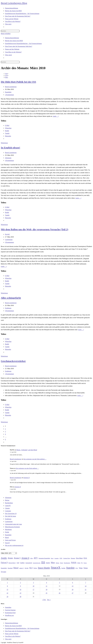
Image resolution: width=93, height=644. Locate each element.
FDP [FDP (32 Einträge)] (18, 563)
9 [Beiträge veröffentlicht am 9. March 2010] (20, 586)
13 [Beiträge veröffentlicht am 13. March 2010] (73, 586)
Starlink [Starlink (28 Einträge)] (63, 568)
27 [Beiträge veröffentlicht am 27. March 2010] (73, 593)
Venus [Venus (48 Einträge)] (86, 568)
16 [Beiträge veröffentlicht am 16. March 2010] (20, 590)
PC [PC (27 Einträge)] (82, 563)
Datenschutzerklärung (12, 38)
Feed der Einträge (10, 610)
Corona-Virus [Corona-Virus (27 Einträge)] (67, 558)
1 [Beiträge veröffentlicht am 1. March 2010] (7, 583)
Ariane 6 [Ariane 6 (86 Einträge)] (25, 558)
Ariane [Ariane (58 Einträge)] (10, 558)
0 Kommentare (10, 242)
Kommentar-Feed (10, 613)
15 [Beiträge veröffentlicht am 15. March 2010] (7, 590)
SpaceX (7, 543)
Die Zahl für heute (11, 516)
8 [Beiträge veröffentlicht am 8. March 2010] (7, 586)
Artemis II (26, 478)
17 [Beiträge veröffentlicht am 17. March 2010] (33, 590)
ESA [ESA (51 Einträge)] (85, 558)
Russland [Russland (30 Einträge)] (10, 568)
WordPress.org (9, 615)
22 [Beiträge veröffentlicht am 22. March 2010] (7, 593)
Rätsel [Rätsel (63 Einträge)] (16, 568)
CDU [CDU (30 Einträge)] (61, 558)
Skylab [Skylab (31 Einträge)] (26, 568)
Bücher (7, 500)
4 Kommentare (10, 161)
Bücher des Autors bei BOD (14, 41)
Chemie (7, 508)
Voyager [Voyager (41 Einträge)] (3, 572)
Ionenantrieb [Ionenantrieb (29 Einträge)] (29, 563)
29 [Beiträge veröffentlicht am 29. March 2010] (7, 597)
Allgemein (8, 158)
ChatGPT (8, 506)
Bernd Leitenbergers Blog (14, 3)
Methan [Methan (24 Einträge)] (57, 563)
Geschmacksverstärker (13, 361)
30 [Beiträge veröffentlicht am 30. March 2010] (20, 597)
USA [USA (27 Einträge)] (77, 568)
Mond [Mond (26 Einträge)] (61, 563)
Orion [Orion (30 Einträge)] (79, 563)
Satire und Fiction (10, 540)
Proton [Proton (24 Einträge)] (85, 563)
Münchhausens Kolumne (12, 527)
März (6, 77)
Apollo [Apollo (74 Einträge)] (4, 558)
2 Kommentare (10, 95)
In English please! (11, 148)
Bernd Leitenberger (11, 87)
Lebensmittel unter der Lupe (13, 524)
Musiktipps (8, 530)
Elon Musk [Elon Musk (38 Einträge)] (79, 558)
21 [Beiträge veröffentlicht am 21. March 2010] (86, 590)
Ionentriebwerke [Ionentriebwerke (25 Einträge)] (37, 563)
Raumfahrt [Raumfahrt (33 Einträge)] (4, 568)
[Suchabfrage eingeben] (10, 31)
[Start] (6, 74)
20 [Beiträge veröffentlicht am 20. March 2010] (73, 590)
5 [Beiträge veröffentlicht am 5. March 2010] (59, 583)
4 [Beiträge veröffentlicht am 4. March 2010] (46, 583)
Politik (7, 532)
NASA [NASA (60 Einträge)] (74, 563)
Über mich (8, 55)
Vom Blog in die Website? (13, 52)
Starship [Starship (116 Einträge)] (70, 568)
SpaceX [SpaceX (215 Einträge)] (56, 567)
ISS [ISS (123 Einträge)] (43, 562)
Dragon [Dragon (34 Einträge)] (73, 558)
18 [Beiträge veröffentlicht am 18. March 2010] (46, 590)
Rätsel (7, 538)
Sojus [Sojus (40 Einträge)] (35, 568)
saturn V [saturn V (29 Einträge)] (22, 568)
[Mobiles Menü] (6, 34)
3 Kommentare (10, 374)
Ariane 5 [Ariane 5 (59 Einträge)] (17, 558)
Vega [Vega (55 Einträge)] (81, 568)
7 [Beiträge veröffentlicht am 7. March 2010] (86, 583)
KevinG (7, 234)
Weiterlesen (4, 143)
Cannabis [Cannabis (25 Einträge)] (56, 558)
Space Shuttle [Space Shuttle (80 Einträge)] (44, 568)
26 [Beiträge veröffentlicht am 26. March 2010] (60, 593)
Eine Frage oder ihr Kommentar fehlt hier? (19, 46)
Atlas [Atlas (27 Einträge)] (32, 558)
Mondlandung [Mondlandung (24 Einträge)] (67, 563)
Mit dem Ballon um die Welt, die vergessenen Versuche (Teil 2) (35, 229)
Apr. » (49, 600)
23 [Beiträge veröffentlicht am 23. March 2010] (20, 593)
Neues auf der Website (12, 49)
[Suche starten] (21, 62)
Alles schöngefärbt (11, 298)
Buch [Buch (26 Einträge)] (52, 558)
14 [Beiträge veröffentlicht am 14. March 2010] (86, 586)
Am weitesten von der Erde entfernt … (35, 459)
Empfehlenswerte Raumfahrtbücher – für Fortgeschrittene (23, 43)
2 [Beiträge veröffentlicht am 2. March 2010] (20, 583)
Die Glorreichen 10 (11, 514)
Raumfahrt (8, 92)
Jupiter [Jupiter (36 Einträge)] (48, 563)
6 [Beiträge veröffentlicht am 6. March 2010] (73, 583)
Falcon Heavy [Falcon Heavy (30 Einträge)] (12, 563)
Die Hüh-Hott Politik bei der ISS (18, 82)
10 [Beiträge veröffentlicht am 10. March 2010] (33, 586)
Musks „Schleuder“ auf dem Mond (27, 450)
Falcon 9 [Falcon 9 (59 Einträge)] (4, 563)
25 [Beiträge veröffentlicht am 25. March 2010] (46, 593)
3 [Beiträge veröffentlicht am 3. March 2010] (34, 583)
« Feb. (44, 600)
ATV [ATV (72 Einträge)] (36, 558)
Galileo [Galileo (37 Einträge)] (22, 563)
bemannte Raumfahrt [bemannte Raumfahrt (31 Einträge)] (44, 558)
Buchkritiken (9, 503)
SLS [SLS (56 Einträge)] (31, 568)
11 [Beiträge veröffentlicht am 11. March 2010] (46, 586)
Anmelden (8, 607)
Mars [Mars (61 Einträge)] (53, 563)
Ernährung (8, 308)
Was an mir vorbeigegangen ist (14, 545)
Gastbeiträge (9, 240)
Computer (8, 511)
